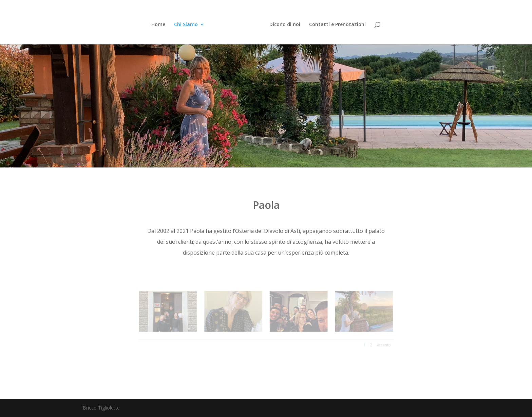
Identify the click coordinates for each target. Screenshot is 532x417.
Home (158, 25)
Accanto (367, 342)
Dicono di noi (285, 25)
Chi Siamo (186, 25)
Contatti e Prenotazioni (337, 25)
